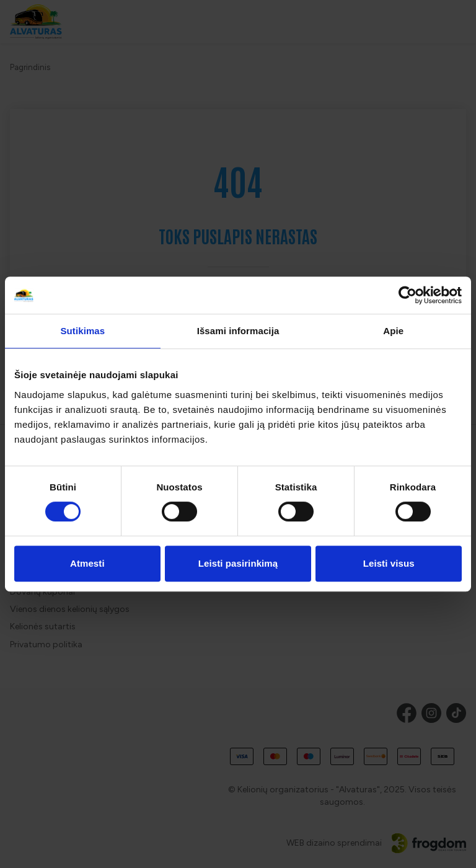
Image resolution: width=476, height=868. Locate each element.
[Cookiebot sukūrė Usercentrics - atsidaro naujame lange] (408, 295)
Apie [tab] (393, 331)
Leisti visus (389, 563)
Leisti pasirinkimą (238, 563)
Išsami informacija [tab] (238, 331)
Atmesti (87, 563)
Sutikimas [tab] (82, 331)
